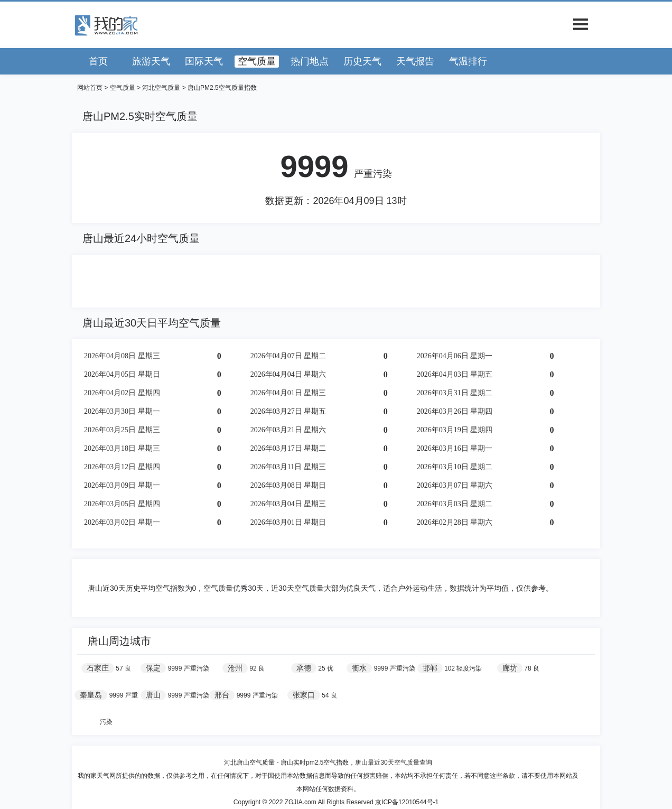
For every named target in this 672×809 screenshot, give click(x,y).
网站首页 (90, 88)
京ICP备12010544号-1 (407, 802)
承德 (304, 668)
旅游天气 (151, 61)
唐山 (153, 695)
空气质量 (257, 61)
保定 (153, 668)
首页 (98, 61)
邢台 (222, 695)
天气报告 (415, 61)
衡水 (359, 668)
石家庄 (98, 668)
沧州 (235, 668)
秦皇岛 (91, 695)
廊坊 (510, 668)
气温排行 (468, 61)
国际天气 (204, 61)
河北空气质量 (161, 88)
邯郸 (430, 668)
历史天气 (362, 61)
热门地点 (310, 61)
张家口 (304, 695)
